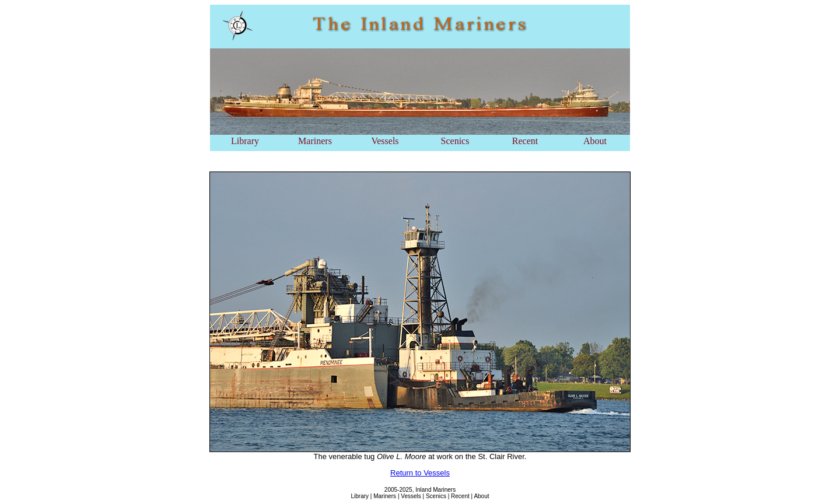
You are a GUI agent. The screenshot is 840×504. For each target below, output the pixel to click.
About (595, 141)
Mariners (315, 141)
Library (245, 141)
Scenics (455, 141)
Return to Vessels (420, 473)
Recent (525, 141)
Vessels (385, 141)
